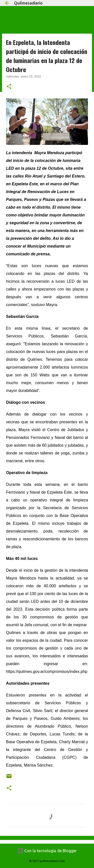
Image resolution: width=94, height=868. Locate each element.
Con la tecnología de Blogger (47, 851)
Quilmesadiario (28, 3)
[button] (9, 87)
